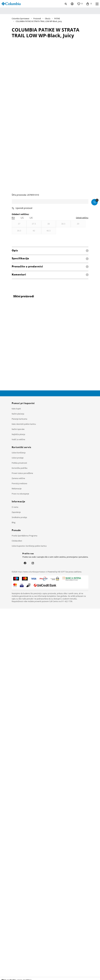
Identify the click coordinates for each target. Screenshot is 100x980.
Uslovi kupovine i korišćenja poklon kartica (29, 546)
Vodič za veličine (18, 439)
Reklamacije (17, 489)
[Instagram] (33, 563)
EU (13, 218)
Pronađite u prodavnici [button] (50, 267)
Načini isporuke (18, 429)
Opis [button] (50, 251)
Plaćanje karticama (20, 419)
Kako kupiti (16, 409)
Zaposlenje (16, 512)
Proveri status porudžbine (22, 473)
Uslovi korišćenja (19, 453)
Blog (14, 522)
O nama (15, 507)
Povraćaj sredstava (20, 483)
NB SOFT (61, 572)
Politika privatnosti (19, 463)
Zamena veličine (18, 478)
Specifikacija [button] (50, 259)
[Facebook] (25, 563)
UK (31, 218)
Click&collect (17, 541)
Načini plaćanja (18, 414)
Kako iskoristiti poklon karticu (24, 424)
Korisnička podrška (20, 468)
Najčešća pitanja (18, 434)
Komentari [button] (50, 275)
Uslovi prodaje (18, 458)
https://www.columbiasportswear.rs (32, 572)
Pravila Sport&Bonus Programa (25, 536)
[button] (50, 208)
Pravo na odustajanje (20, 494)
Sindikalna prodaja (19, 517)
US (22, 218)
